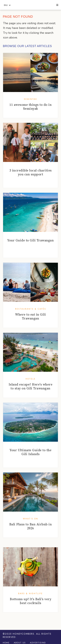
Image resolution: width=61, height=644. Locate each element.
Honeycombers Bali (30, 5)
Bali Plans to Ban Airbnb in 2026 (31, 526)
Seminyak (30, 99)
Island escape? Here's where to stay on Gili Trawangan (31, 386)
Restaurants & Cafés (31, 309)
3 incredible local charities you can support (31, 172)
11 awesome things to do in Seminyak (30, 107)
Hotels (30, 379)
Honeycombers (24, 634)
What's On (30, 519)
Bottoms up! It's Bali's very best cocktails (30, 601)
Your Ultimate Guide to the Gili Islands (30, 452)
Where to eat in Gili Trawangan (30, 316)
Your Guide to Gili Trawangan (30, 240)
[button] (57, 5)
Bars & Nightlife (30, 594)
